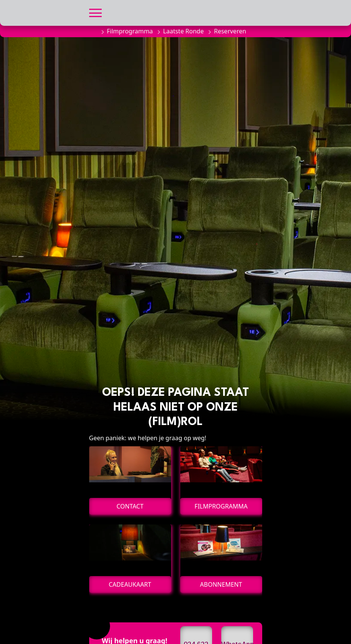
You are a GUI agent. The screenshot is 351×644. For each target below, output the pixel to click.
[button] (95, 12)
